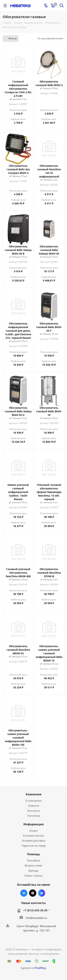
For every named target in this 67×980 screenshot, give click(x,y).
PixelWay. (41, 968)
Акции (33, 830)
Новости (34, 806)
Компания (33, 794)
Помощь (34, 854)
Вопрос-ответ (34, 865)
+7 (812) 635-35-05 (35, 910)
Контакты (34, 811)
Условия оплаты (33, 836)
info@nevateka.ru (36, 918)
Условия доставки (34, 841)
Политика (34, 816)
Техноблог (34, 860)
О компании (33, 801)
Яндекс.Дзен (33, 893)
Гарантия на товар (34, 846)
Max (42, 893)
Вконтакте (24, 893)
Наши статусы (34, 875)
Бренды (33, 870)
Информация (33, 824)
